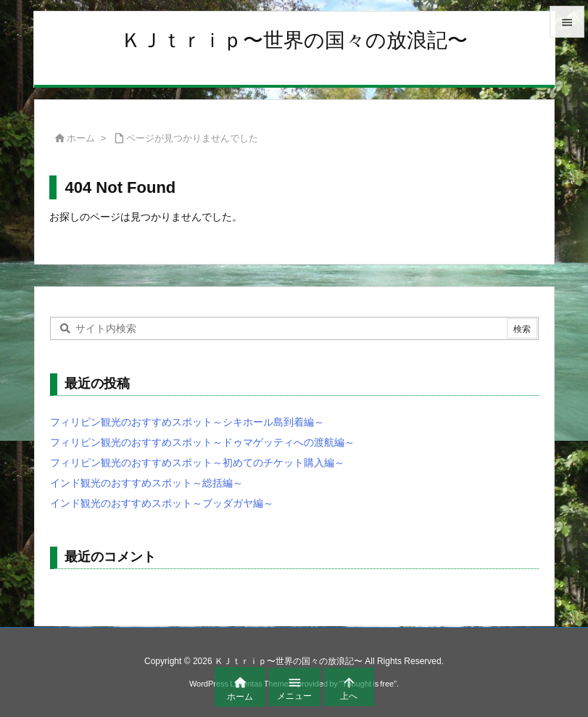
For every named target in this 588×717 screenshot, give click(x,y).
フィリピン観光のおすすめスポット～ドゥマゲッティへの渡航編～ (202, 442)
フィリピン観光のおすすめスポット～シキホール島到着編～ (187, 422)
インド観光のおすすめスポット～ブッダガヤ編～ (162, 503)
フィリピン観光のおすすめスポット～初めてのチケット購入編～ (197, 463)
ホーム (81, 138)
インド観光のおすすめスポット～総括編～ (146, 483)
